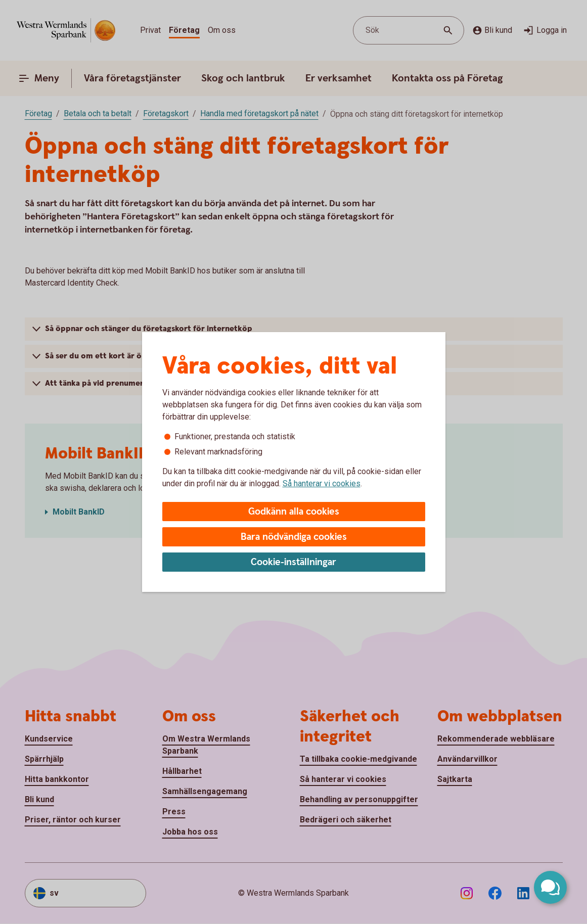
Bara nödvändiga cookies (294, 537)
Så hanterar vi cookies (322, 483)
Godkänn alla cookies (294, 512)
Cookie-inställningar (293, 562)
